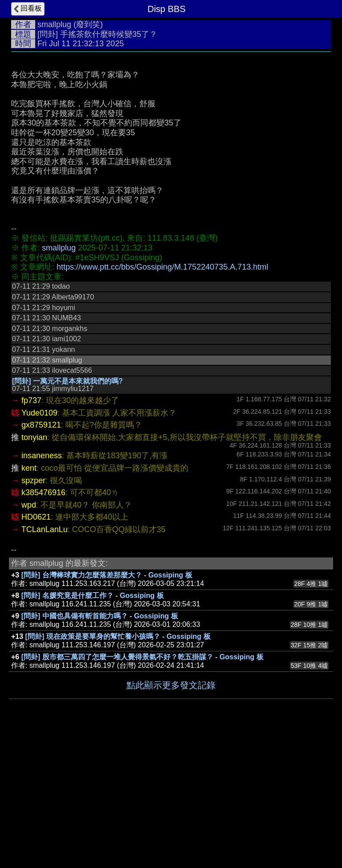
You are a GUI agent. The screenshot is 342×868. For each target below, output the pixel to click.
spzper (33, 614)
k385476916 (43, 626)
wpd (29, 638)
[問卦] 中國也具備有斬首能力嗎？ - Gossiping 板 (100, 749)
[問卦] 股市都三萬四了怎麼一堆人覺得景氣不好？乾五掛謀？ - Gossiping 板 (142, 790)
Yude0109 (39, 546)
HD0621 (36, 650)
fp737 (31, 534)
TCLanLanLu (45, 663)
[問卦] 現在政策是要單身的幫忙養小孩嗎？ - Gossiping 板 (118, 770)
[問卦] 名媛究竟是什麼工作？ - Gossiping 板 (93, 729)
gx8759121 (41, 558)
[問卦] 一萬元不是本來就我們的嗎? (67, 515)
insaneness (42, 589)
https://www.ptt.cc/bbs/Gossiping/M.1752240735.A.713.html (162, 400)
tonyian (34, 571)
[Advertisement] (171, 123)
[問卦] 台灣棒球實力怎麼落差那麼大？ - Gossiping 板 (107, 709)
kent (29, 602)
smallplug (54, 24)
